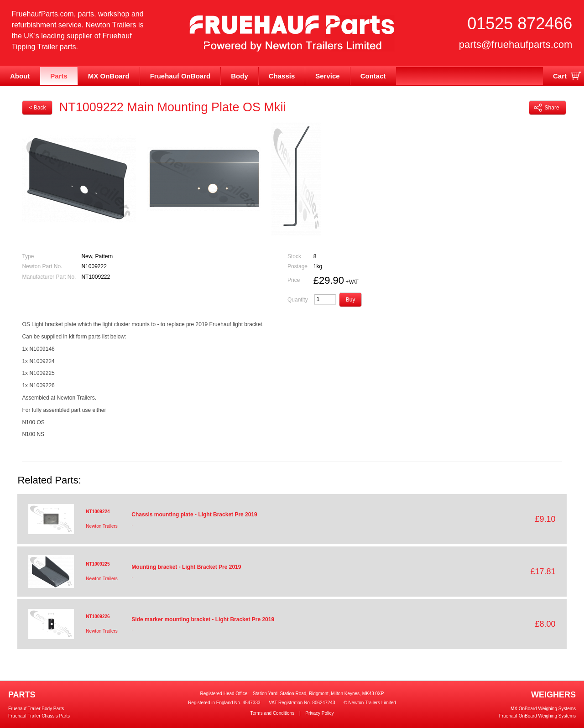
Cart (560, 76)
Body (240, 76)
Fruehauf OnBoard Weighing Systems (537, 716)
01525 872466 (520, 23)
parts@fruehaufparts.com (516, 44)
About (20, 76)
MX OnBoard (109, 76)
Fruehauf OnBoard (180, 76)
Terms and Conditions (272, 713)
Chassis (282, 76)
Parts (59, 76)
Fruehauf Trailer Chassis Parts (39, 716)
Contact (373, 76)
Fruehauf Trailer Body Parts (36, 709)
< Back (37, 108)
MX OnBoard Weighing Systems (543, 709)
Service (327, 76)
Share (547, 108)
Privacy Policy (319, 713)
